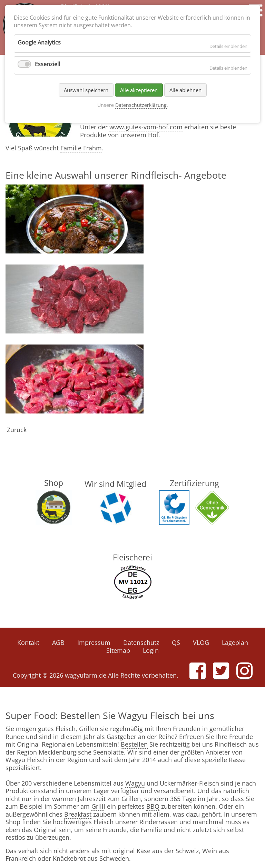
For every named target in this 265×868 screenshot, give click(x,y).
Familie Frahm (81, 148)
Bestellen (134, 744)
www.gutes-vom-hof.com (146, 127)
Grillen (131, 799)
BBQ (153, 806)
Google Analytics (39, 42)
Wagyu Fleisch (26, 760)
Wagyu (135, 783)
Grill (97, 806)
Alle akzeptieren (139, 90)
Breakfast (78, 814)
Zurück (17, 430)
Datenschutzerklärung (141, 105)
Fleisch (104, 822)
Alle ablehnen (185, 90)
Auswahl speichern (86, 90)
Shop (13, 822)
